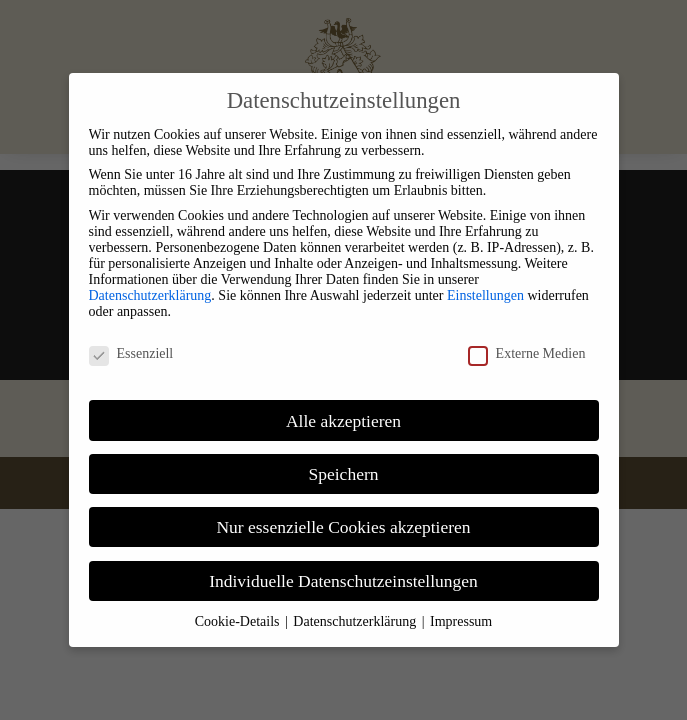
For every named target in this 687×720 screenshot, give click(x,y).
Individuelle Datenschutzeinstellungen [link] (343, 581)
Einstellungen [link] (485, 295)
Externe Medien (527, 354)
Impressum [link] (461, 621)
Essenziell (131, 354)
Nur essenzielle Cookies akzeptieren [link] (343, 527)
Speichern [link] (344, 474)
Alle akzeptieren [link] (343, 421)
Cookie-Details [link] (239, 621)
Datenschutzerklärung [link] (150, 295)
